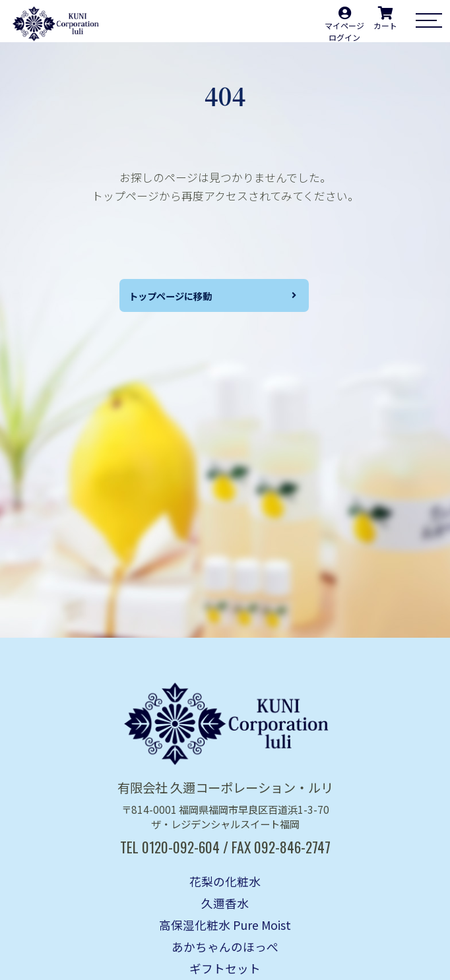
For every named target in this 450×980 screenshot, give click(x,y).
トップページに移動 (177, 297)
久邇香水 (225, 903)
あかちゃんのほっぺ (225, 947)
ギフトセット (225, 968)
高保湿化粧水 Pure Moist (225, 925)
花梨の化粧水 (225, 881)
